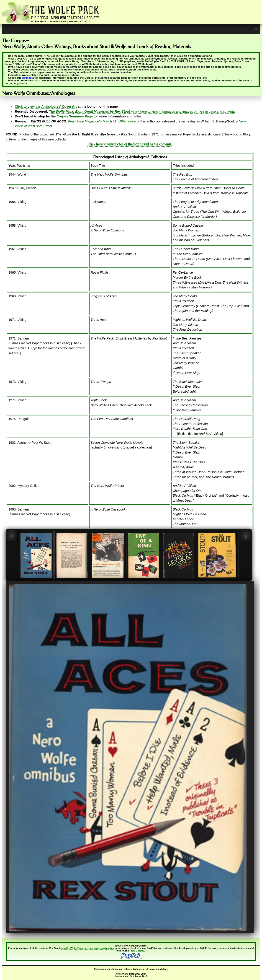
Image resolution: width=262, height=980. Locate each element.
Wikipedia (28, 78)
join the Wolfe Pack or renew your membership (88, 948)
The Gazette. (138, 951)
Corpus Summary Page (74, 116)
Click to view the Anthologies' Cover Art (46, 106)
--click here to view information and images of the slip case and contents (142, 111)
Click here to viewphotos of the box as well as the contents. (130, 144)
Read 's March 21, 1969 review (102, 121)
